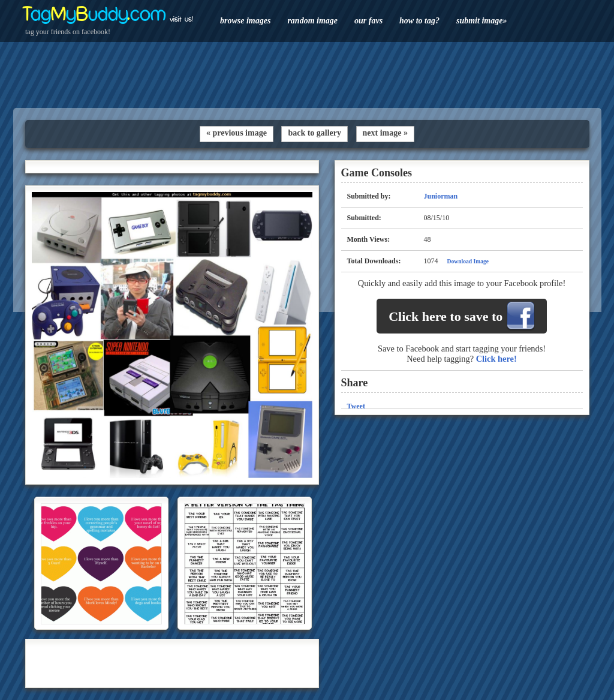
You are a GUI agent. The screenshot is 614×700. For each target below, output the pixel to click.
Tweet (356, 406)
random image (312, 21)
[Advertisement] (307, 75)
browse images (245, 21)
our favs (368, 21)
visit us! (181, 19)
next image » (385, 133)
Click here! (496, 359)
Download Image (468, 261)
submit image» (481, 21)
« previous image (237, 133)
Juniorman (441, 196)
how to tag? (419, 21)
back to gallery (314, 133)
